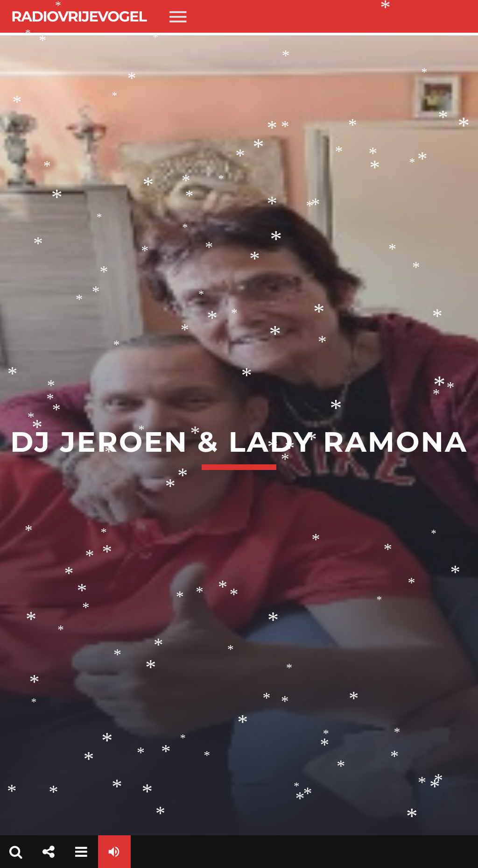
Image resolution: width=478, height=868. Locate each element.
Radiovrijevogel (79, 16)
